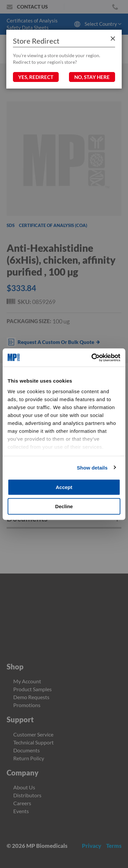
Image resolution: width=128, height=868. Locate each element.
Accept (64, 487)
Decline (64, 506)
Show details (92, 467)
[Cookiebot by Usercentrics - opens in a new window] (92, 358)
